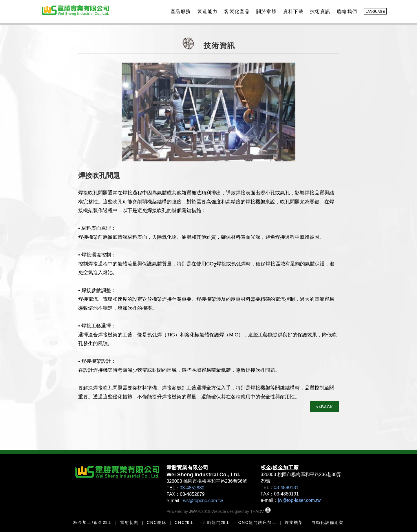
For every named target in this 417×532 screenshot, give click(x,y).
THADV (257, 511)
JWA (193, 511)
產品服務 (180, 11)
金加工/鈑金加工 (95, 522)
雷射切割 (129, 522)
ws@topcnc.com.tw (203, 501)
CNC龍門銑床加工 (257, 522)
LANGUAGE (375, 12)
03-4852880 (192, 488)
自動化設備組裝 (328, 522)
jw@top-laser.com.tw (299, 500)
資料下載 (292, 11)
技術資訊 (319, 11)
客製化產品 (236, 11)
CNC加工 (184, 522)
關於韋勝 (266, 11)
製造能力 (206, 11)
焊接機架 (294, 522)
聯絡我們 (346, 11)
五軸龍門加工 (215, 522)
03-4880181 (286, 488)
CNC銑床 (157, 522)
